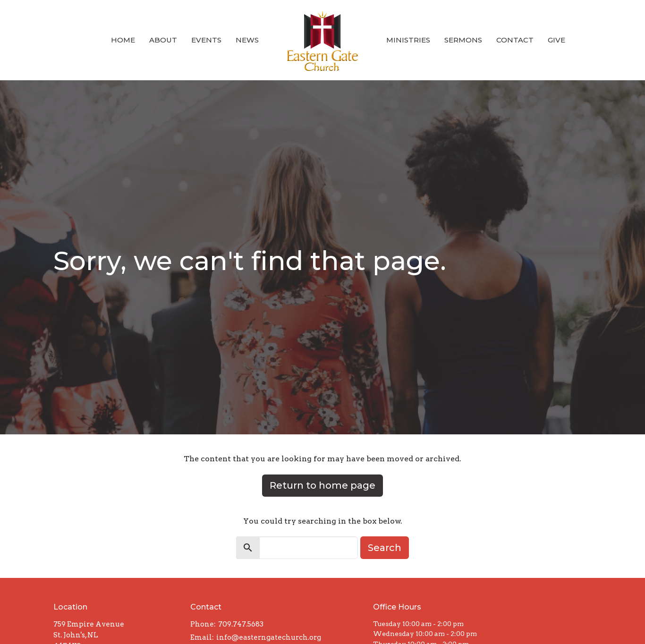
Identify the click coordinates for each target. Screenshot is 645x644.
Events (206, 40)
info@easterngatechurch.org (269, 637)
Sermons (463, 40)
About (163, 40)
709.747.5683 (241, 624)
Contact (515, 40)
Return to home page (322, 485)
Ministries (408, 40)
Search (385, 548)
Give (556, 40)
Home (123, 40)
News (247, 40)
